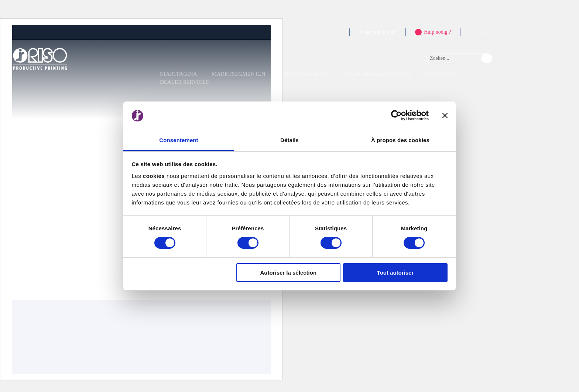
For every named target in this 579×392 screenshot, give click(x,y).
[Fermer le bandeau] (445, 116)
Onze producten (305, 74)
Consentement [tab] (179, 140)
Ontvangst (26, 187)
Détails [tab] (289, 140)
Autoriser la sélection (289, 273)
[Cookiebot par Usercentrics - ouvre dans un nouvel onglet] (396, 116)
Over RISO (439, 74)
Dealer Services (184, 82)
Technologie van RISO (377, 74)
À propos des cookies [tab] (400, 140)
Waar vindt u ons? (378, 32)
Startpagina (179, 74)
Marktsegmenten (239, 74)
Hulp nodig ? (437, 32)
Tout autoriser (395, 273)
